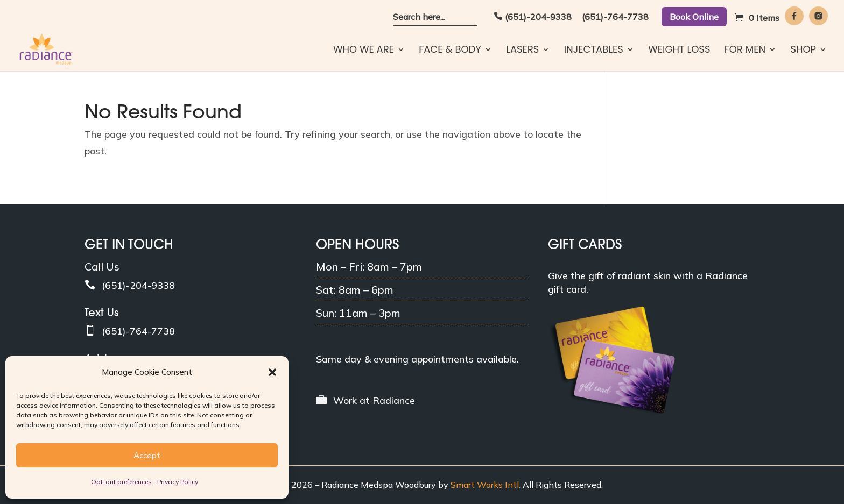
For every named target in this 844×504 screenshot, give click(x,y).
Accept (147, 455)
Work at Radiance (374, 400)
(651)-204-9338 (538, 17)
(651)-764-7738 (615, 17)
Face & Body (450, 51)
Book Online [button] (694, 17)
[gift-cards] (611, 412)
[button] (272, 372)
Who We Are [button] (364, 51)
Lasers (522, 51)
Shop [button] (803, 51)
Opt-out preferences (121, 482)
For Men (745, 51)
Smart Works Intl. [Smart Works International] (486, 485)
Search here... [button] (419, 17)
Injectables (594, 51)
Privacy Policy (178, 482)
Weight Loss (679, 51)
